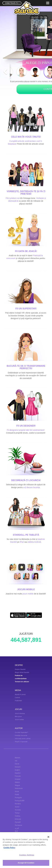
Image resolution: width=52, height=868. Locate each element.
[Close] (48, 837)
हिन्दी (16, 831)
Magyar (17, 785)
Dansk (17, 764)
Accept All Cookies (26, 863)
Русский (18, 822)
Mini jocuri (18, 716)
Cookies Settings (27, 855)
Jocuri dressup (20, 713)
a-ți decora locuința (32, 487)
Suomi (17, 807)
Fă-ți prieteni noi (13, 198)
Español (18, 773)
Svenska (18, 810)
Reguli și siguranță (21, 742)
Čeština (17, 816)
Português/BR (20, 801)
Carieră (17, 697)
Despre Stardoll (20, 669)
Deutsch (18, 767)
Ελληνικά (18, 819)
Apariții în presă (20, 694)
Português (18, 798)
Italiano (17, 782)
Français (18, 776)
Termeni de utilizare (22, 682)
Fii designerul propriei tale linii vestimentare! (26, 430)
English (17, 770)
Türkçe (17, 813)
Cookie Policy (9, 848)
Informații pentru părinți (23, 739)
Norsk (17, 791)
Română (18, 804)
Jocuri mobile (19, 720)
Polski (17, 794)
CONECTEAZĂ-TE (12, 3)
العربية (17, 828)
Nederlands (19, 788)
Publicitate (18, 701)
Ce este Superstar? (21, 732)
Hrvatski (18, 779)
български (18, 825)
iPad (22, 542)
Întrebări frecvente (21, 735)
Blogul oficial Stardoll (22, 672)
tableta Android (34, 542)
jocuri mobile (28, 594)
